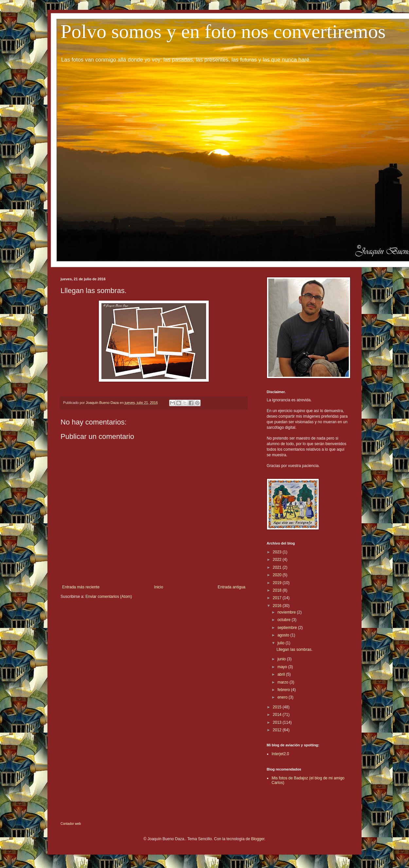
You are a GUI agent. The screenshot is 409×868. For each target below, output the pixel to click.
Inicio (159, 587)
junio (282, 659)
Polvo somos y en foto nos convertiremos (223, 31)
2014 (278, 715)
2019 (278, 583)
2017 (278, 598)
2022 (278, 560)
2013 (278, 722)
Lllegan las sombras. (294, 650)
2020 (278, 575)
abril (282, 674)
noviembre (287, 612)
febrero (284, 690)
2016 (278, 606)
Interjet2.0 (280, 754)
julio (282, 643)
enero (283, 697)
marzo (284, 682)
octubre (285, 620)
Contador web (71, 824)
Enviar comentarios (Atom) (109, 597)
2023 (278, 552)
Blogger (258, 839)
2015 (278, 707)
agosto (284, 635)
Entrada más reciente (81, 587)
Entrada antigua (231, 587)
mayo (283, 667)
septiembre (288, 628)
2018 (278, 590)
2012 (278, 730)
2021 (278, 567)
